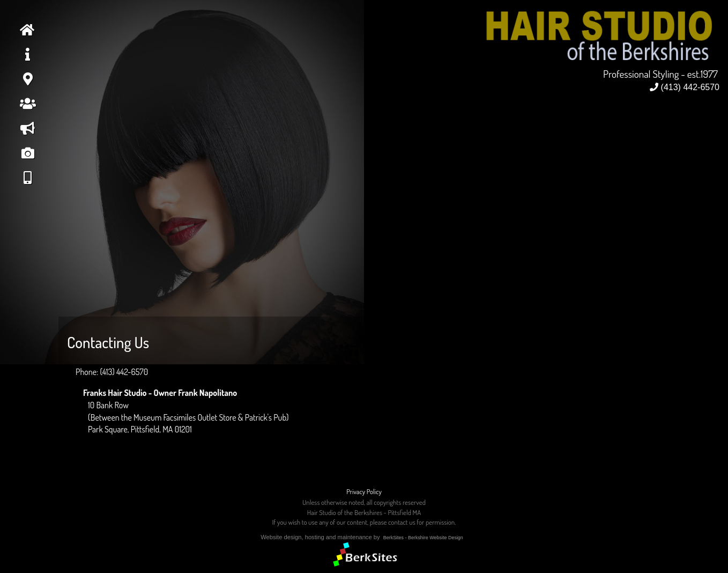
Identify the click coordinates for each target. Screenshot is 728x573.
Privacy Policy (364, 491)
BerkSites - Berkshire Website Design (423, 538)
